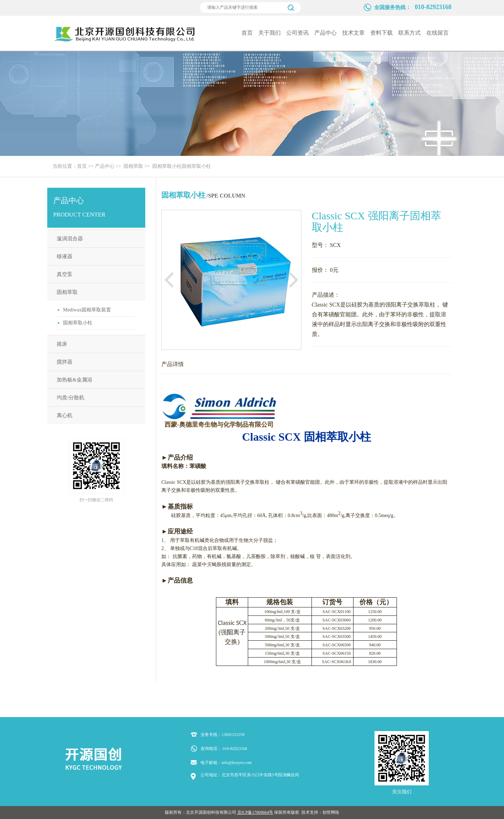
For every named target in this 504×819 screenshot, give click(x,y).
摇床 (62, 344)
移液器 (65, 256)
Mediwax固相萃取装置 (87, 310)
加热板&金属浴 (75, 380)
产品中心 (325, 33)
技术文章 (353, 33)
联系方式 (409, 33)
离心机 (65, 415)
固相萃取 (133, 166)
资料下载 (381, 33)
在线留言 (437, 33)
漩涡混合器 (70, 239)
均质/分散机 (71, 398)
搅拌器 (65, 362)
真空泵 (65, 274)
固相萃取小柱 (167, 166)
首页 (247, 33)
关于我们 (269, 33)
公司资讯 (297, 33)
